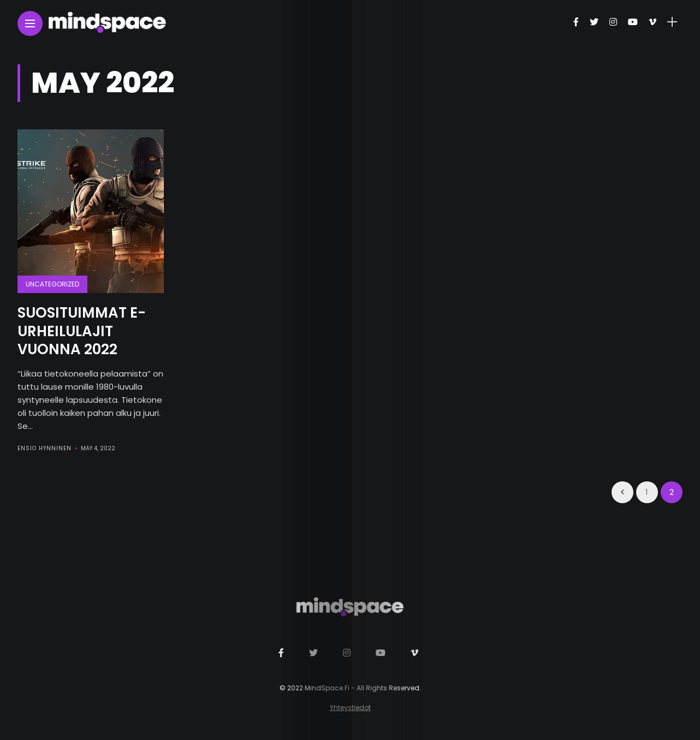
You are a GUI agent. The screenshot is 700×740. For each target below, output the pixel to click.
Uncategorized (52, 284)
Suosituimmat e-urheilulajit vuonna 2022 (82, 331)
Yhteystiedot (350, 708)
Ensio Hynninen (45, 448)
